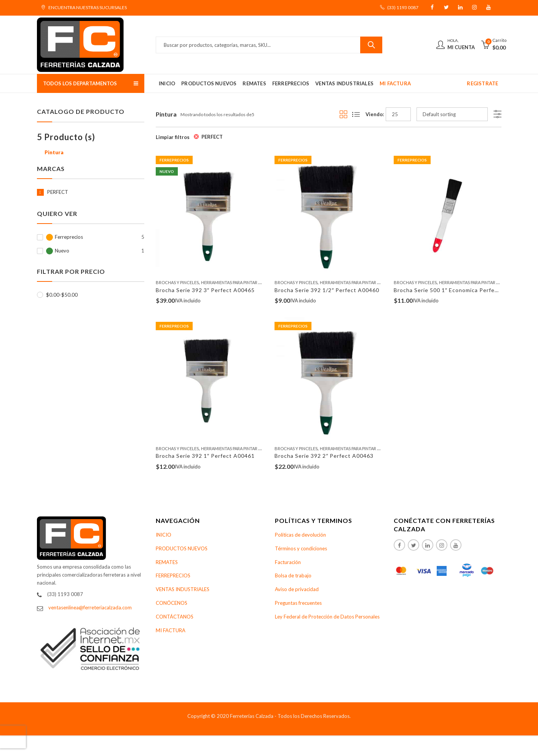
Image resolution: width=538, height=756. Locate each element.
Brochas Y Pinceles (177, 282)
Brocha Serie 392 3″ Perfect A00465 (205, 290)
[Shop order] (452, 114)
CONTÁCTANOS (175, 617)
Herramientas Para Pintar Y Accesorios (244, 282)
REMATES (167, 562)
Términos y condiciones (301, 548)
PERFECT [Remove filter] (212, 137)
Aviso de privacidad (297, 589)
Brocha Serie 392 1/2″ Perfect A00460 (327, 290)
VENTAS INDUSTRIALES (183, 589)
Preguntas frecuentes (298, 603)
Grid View (343, 114)
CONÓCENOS (172, 603)
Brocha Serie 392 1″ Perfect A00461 (205, 456)
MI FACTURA (171, 630)
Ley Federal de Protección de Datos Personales (327, 617)
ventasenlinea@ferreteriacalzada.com (90, 607)
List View (356, 114)
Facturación (288, 562)
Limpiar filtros (173, 137)
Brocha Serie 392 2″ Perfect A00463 (324, 456)
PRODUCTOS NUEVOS (182, 548)
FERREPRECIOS (173, 575)
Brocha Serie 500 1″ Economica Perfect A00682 (458, 290)
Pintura (54, 152)
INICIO (164, 535)
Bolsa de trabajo (293, 575)
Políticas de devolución (300, 535)
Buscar (371, 45)
